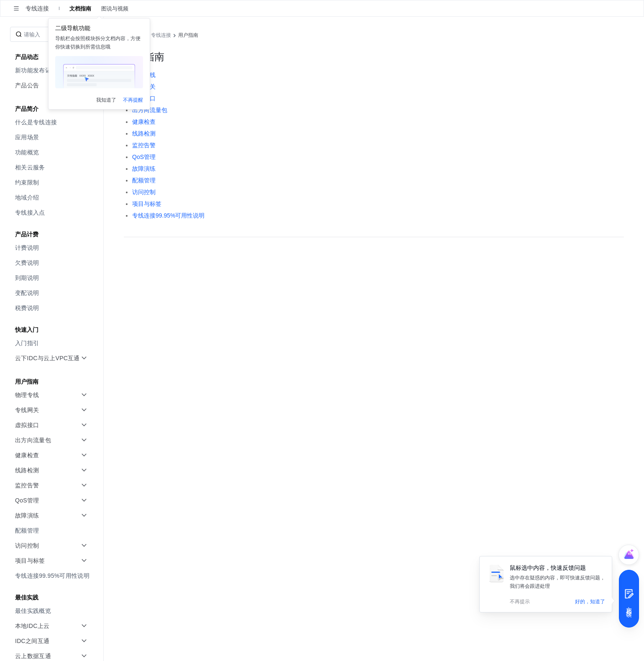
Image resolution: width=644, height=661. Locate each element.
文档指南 (80, 8)
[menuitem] (52, 122)
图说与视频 (115, 8)
